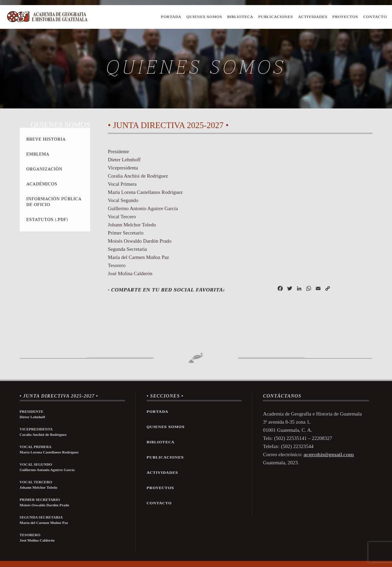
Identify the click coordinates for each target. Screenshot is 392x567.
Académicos (42, 184)
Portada (171, 17)
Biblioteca (240, 17)
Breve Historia (46, 139)
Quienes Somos (204, 17)
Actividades (313, 17)
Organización (45, 169)
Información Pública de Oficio (54, 202)
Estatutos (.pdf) (47, 220)
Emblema (38, 154)
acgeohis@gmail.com (329, 454)
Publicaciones (276, 17)
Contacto (375, 17)
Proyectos (345, 17)
